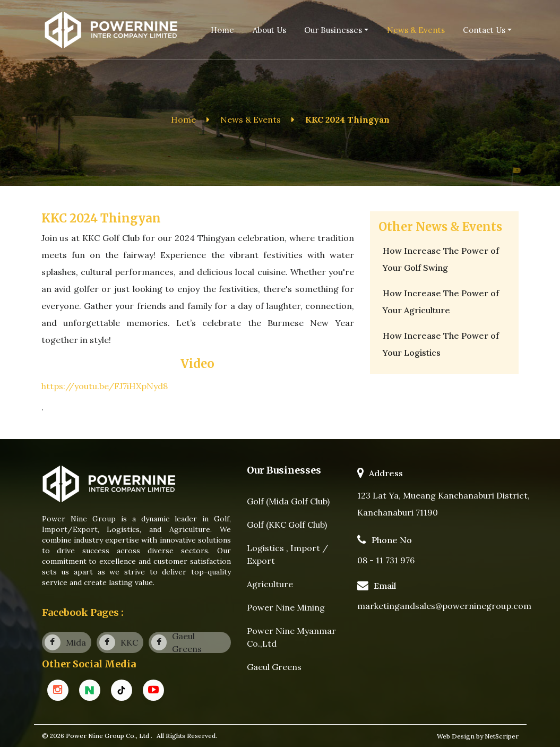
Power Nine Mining (286, 607)
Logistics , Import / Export (287, 554)
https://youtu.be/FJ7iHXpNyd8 (105, 386)
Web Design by (461, 736)
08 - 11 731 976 (386, 560)
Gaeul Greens (274, 667)
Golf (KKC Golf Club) (287, 525)
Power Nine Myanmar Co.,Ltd (291, 637)
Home (183, 119)
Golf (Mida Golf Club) (288, 501)
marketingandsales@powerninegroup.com (444, 606)
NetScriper (502, 736)
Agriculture (270, 584)
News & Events (251, 119)
